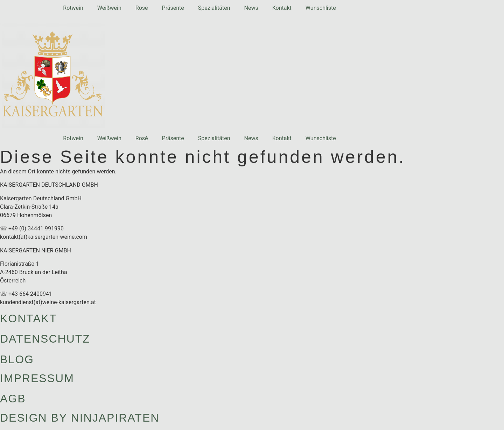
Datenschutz (45, 339)
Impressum (37, 378)
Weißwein (109, 8)
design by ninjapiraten (80, 418)
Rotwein (73, 8)
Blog (17, 359)
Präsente (173, 8)
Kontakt (282, 8)
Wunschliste (321, 8)
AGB (13, 399)
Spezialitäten (214, 8)
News (251, 8)
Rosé (142, 8)
